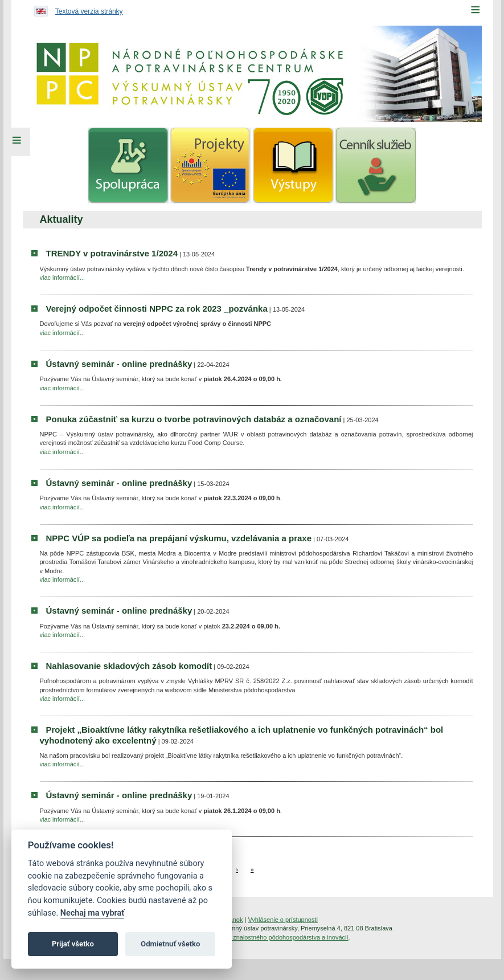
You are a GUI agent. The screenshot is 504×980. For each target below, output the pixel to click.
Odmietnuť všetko (170, 944)
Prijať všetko (73, 944)
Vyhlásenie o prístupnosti (283, 920)
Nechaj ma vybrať (92, 913)
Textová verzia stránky (89, 11)
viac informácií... (62, 277)
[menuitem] (128, 166)
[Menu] (476, 10)
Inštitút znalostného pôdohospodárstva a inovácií (281, 937)
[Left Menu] (17, 142)
